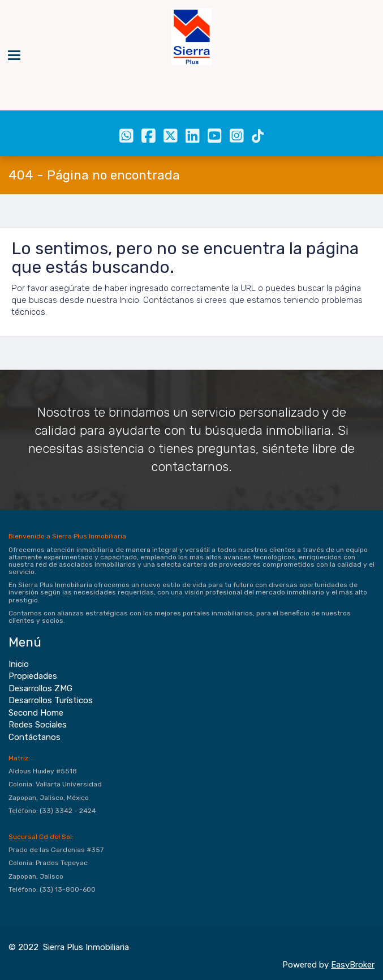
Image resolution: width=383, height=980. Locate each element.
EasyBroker (353, 965)
